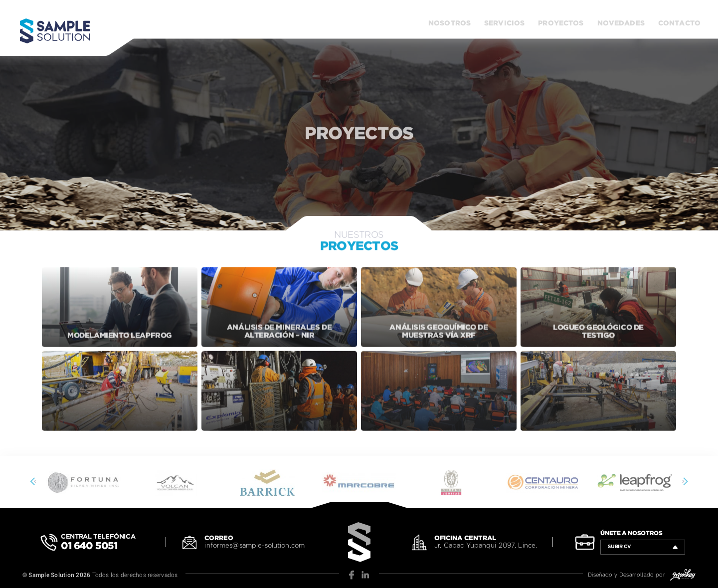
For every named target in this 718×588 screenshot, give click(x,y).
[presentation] (34, 483)
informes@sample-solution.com (255, 546)
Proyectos (561, 23)
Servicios (504, 23)
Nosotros (449, 23)
